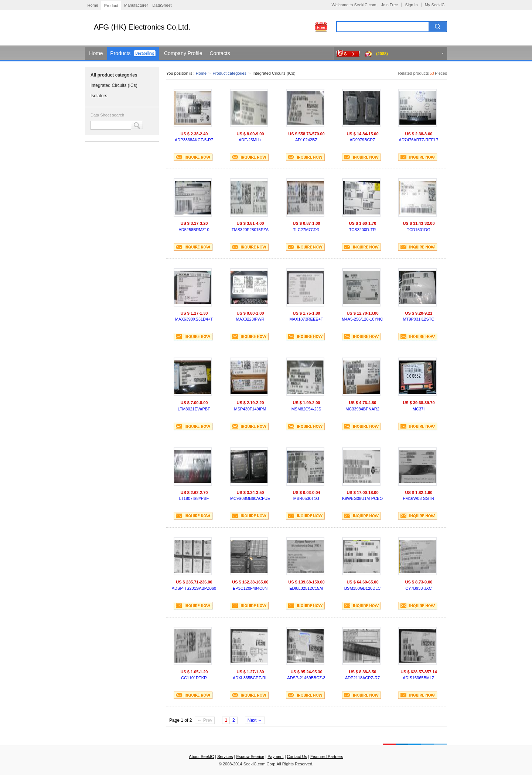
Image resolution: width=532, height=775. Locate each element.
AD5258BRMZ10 (194, 230)
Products (120, 53)
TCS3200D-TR (363, 230)
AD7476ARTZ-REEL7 (419, 140)
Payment (275, 757)
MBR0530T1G (306, 498)
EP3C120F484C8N (250, 588)
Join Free (390, 5)
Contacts (220, 53)
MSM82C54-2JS (306, 409)
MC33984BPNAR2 (362, 409)
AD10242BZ (306, 140)
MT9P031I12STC (419, 319)
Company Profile (183, 53)
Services (225, 757)
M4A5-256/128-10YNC (362, 319)
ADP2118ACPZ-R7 (362, 678)
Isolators (99, 96)
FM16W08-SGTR (419, 498)
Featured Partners (327, 757)
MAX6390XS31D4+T (194, 319)
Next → (255, 720)
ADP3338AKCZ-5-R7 (194, 140)
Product (111, 6)
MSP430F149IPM (250, 409)
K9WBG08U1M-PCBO (362, 498)
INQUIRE (193, 157)
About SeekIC (201, 757)
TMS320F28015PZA (250, 230)
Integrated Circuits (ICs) (114, 85)
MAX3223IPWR (250, 319)
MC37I (419, 409)
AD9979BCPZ (362, 140)
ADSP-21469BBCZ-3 (306, 678)
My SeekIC (435, 5)
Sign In (411, 5)
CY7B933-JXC (419, 588)
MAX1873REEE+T (306, 319)
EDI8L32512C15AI (306, 588)
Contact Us (297, 757)
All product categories (114, 75)
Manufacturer (136, 5)
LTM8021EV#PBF (194, 409)
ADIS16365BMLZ (419, 678)
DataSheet (162, 5)
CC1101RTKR (194, 678)
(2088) (382, 54)
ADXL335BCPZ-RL (250, 678)
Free (321, 27)
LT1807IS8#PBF (194, 498)
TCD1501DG (419, 230)
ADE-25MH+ (250, 140)
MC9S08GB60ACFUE (250, 498)
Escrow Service (250, 757)
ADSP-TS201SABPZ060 (194, 588)
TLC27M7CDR (306, 230)
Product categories (229, 73)
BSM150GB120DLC (362, 588)
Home (93, 5)
